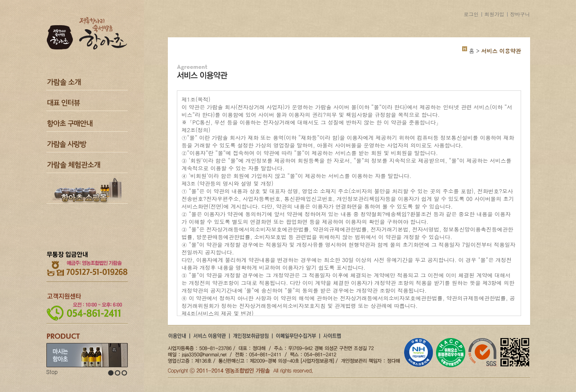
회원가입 (495, 14)
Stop (52, 372)
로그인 (471, 14)
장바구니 (520, 14)
